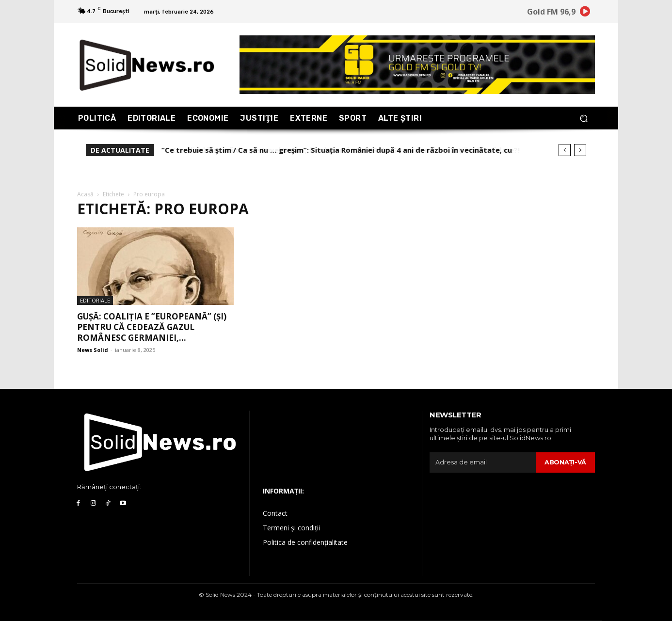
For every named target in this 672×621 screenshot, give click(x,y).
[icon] (585, 13)
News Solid (93, 350)
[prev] (565, 150)
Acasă (85, 194)
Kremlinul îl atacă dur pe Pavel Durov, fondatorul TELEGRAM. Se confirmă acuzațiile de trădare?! (336, 150)
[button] (584, 118)
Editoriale (95, 300)
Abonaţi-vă (565, 462)
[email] (482, 462)
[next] (580, 150)
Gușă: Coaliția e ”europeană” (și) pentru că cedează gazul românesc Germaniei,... (152, 327)
